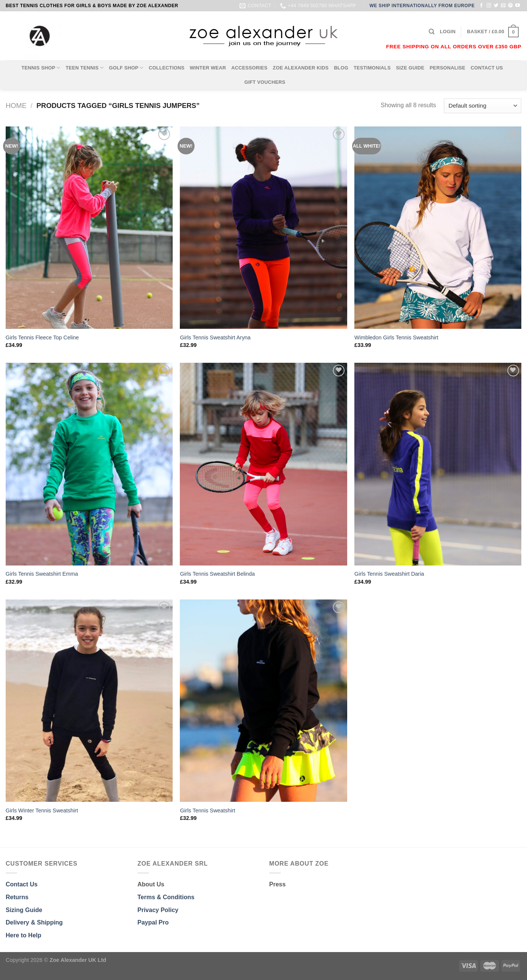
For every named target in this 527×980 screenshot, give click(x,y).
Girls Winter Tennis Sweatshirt (42, 811)
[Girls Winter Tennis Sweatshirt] (89, 701)
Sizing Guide (24, 910)
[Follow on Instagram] (489, 6)
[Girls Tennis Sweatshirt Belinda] (263, 464)
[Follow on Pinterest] (510, 6)
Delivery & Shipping (34, 922)
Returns (17, 897)
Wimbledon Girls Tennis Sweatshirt (396, 337)
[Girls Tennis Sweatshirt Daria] (438, 464)
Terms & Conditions (166, 897)
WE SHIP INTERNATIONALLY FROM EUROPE (422, 6)
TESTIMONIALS (372, 68)
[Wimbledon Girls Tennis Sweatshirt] (438, 228)
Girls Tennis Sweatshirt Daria (389, 574)
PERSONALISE (447, 68)
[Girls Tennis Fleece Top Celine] (89, 228)
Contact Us (22, 884)
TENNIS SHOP (41, 68)
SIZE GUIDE (410, 68)
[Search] (432, 32)
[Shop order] (483, 106)
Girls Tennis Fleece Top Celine (42, 337)
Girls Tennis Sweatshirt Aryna (215, 337)
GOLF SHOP (126, 68)
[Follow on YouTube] (518, 6)
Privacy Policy (158, 910)
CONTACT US (487, 68)
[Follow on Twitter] (496, 6)
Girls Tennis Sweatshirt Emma (42, 574)
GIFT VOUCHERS (265, 82)
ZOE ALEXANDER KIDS (301, 68)
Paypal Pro (153, 922)
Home (16, 106)
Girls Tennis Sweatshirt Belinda (217, 574)
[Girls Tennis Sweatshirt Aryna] (263, 228)
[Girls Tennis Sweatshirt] (263, 701)
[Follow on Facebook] (481, 6)
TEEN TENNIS (85, 68)
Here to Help (23, 935)
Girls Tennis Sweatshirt (207, 811)
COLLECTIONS (167, 68)
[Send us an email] (503, 6)
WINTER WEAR (208, 68)
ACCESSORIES (249, 68)
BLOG (341, 68)
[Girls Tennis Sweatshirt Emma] (89, 464)
